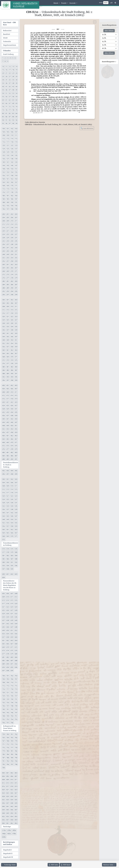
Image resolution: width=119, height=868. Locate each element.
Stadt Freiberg (8, 54)
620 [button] (16, 604)
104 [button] (3, 132)
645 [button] (3, 627)
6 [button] (15, 58)
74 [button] (16, 107)
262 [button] (12, 264)
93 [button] (13, 120)
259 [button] (16, 261)
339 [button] (16, 330)
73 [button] (13, 107)
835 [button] (16, 800)
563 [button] (16, 529)
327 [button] (16, 320)
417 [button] (8, 399)
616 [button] (16, 600)
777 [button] (12, 748)
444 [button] (3, 422)
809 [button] (8, 780)
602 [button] (12, 574)
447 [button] (16, 422)
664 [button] (16, 640)
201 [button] (8, 214)
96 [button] (6, 123)
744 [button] (3, 713)
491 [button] (16, 459)
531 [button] (16, 503)
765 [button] (12, 738)
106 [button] (12, 132)
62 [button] (10, 100)
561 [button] (8, 529)
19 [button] (16, 70)
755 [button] (16, 719)
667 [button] (12, 644)
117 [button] (8, 142)
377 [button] (8, 363)
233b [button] (9, 830)
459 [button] (16, 432)
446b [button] (4, 834)
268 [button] (3, 271)
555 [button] (16, 523)
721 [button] (8, 692)
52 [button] (10, 93)
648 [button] (16, 627)
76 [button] (6, 110)
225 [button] (8, 234)
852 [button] (3, 816)
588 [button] (16, 559)
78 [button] (13, 110)
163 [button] (16, 179)
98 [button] (13, 123)
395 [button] (16, 377)
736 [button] (3, 706)
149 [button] (8, 169)
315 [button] (16, 310)
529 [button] (8, 503)
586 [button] (8, 559)
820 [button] (3, 790)
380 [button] (3, 367)
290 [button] (12, 288)
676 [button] (16, 650)
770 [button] (16, 741)
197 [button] (8, 209)
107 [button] (16, 132)
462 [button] (12, 436)
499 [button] (16, 474)
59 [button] (16, 97)
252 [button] (3, 258)
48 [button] (13, 90)
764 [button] (8, 738)
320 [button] (3, 317)
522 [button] (12, 496)
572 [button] (3, 540)
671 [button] (12, 647)
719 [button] (16, 689)
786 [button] (16, 754)
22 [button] (10, 73)
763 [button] (3, 738)
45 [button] (3, 90)
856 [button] (3, 820)
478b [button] (14, 834)
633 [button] (3, 617)
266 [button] (12, 268)
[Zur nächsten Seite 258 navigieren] (109, 865)
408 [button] (3, 392)
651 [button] (12, 630)
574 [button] (8, 549)
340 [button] (3, 333)
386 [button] (12, 370)
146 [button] (12, 165)
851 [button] (16, 813)
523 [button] (16, 496)
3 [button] (8, 58)
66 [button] (6, 103)
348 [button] (3, 340)
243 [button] (16, 248)
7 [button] (3, 61)
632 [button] (16, 614)
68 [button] (13, 103)
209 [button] (8, 221)
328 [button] (3, 323)
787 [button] (3, 758)
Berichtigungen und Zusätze (9, 843)
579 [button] (12, 552)
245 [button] (8, 251)
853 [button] (8, 816)
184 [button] (3, 199)
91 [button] (6, 120)
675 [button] (12, 650)
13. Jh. (104, 38)
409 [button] (8, 392)
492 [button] (3, 471)
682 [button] (8, 657)
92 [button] (10, 120)
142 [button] (12, 162)
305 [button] (8, 303)
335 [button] (16, 327)
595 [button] (12, 566)
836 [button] (3, 803)
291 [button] (16, 288)
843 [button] (16, 806)
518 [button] (12, 493)
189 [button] (8, 202)
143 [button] (16, 162)
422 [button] (12, 402)
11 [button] (6, 66)
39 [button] (16, 83)
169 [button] (8, 186)
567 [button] (16, 533)
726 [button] (12, 696)
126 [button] (12, 149)
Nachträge (7, 827)
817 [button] (8, 786)
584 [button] (16, 556)
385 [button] (8, 370)
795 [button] (3, 764)
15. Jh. (104, 45)
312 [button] (3, 310)
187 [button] (16, 199)
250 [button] (12, 254)
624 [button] (16, 607)
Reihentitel (7, 31)
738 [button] (12, 706)
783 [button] (3, 754)
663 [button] (12, 640)
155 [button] (16, 172)
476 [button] (3, 449)
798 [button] (16, 764)
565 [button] (8, 533)
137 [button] (8, 159)
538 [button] (12, 509)
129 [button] (8, 152)
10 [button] (3, 66)
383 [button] (16, 367)
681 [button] (3, 657)
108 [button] (3, 135)
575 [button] (12, 549)
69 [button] (16, 103)
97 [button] (10, 123)
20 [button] (3, 73)
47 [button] (10, 90)
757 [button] (8, 723)
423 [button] (16, 402)
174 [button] (12, 189)
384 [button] (3, 370)
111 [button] (16, 135)
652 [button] (16, 630)
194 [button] (12, 206)
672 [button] (16, 647)
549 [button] (8, 519)
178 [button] (12, 192)
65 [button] (3, 103)
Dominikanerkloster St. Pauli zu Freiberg (11, 465)
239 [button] (16, 244)
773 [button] (12, 744)
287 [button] (16, 285)
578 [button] (8, 552)
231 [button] (16, 238)
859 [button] (16, 820)
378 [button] (12, 363)
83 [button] (13, 113)
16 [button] (6, 70)
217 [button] (8, 228)
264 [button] (3, 268)
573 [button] (3, 549)
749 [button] (8, 716)
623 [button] (12, 607)
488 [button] (3, 459)
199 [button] (16, 209)
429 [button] (8, 409)
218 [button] (12, 228)
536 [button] (3, 509)
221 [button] (8, 231)
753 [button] (8, 719)
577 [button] (3, 552)
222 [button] (12, 231)
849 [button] (8, 813)
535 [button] (16, 506)
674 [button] (8, 650)
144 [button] (3, 165)
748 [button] (3, 716)
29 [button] (16, 76)
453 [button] (8, 429)
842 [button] (12, 806)
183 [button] (16, 196)
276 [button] (3, 278)
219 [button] (16, 228)
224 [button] (3, 234)
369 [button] (8, 357)
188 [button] (3, 202)
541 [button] (8, 513)
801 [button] (8, 773)
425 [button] (8, 405)
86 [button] (6, 117)
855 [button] (16, 816)
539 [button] (16, 509)
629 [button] (3, 614)
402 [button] (12, 385)
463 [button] (16, 436)
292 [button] (3, 291)
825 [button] (8, 793)
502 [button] (12, 479)
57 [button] (10, 97)
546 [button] (12, 516)
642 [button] (8, 624)
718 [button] (12, 689)
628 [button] (16, 610)
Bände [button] (56, 3)
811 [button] (16, 780)
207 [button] (16, 218)
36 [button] (6, 83)
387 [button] (16, 370)
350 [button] (12, 340)
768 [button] (8, 741)
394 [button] (12, 377)
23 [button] (13, 73)
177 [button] (8, 192)
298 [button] (12, 295)
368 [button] (3, 357)
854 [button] (12, 816)
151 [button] (16, 169)
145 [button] (8, 165)
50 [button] (3, 93)
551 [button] (16, 519)
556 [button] (3, 526)
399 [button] (16, 380)
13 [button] (13, 66)
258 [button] (12, 261)
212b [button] (4, 830)
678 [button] (8, 654)
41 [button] (6, 87)
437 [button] (8, 416)
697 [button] (3, 671)
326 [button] (12, 320)
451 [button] (16, 426)
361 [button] (8, 350)
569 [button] (8, 536)
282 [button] (12, 281)
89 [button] (16, 117)
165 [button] (8, 182)
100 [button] (3, 129)
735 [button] (16, 703)
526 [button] (12, 499)
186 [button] (12, 199)
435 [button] (16, 412)
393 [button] (8, 377)
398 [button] (12, 380)
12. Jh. (104, 34)
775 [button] (3, 748)
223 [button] (16, 231)
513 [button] (8, 489)
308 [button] (3, 306)
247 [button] (16, 251)
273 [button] (8, 275)
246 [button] (12, 251)
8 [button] (5, 61)
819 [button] (16, 786)
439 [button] (16, 416)
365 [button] (8, 353)
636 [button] (16, 617)
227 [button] (16, 234)
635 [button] (12, 617)
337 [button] (8, 330)
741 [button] (8, 709)
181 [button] (8, 196)
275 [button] (16, 275)
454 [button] (12, 429)
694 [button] (8, 667)
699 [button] (12, 671)
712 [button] (3, 686)
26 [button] (6, 76)
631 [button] (12, 614)
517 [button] (8, 493)
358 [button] (12, 347)
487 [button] (16, 456)
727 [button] (16, 696)
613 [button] (3, 600)
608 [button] (16, 593)
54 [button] (16, 93)
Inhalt (5, 38)
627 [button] (12, 610)
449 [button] (8, 426)
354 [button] (12, 343)
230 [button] (12, 238)
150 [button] (12, 169)
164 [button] (3, 182)
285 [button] (8, 285)
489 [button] (8, 459)
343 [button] (16, 333)
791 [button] (3, 761)
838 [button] (12, 803)
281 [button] (8, 281)
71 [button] (6, 107)
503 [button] (16, 479)
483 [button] (16, 452)
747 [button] (16, 713)
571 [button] (16, 536)
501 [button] (8, 479)
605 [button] (3, 593)
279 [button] (16, 278)
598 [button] (8, 569)
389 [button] (8, 374)
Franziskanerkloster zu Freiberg (11, 544)
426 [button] (12, 405)
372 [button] (3, 360)
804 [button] (3, 776)
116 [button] (3, 142)
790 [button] (16, 758)
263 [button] (16, 264)
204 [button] (3, 218)
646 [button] (8, 627)
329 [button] (8, 323)
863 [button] (16, 823)
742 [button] (12, 709)
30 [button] (3, 80)
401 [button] (8, 385)
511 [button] (16, 486)
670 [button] (8, 647)
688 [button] (16, 661)
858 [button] (12, 820)
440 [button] (3, 419)
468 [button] (3, 442)
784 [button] (8, 754)
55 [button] (3, 97)
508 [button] (3, 486)
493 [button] (8, 471)
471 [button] (16, 442)
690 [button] (8, 664)
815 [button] (16, 783)
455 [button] (16, 429)
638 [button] (8, 620)
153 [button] (8, 172)
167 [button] (16, 182)
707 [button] (16, 679)
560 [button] (3, 529)
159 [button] (16, 176)
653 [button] (3, 634)
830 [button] (12, 796)
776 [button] (8, 748)
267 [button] (16, 268)
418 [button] (12, 399)
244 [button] (3, 251)
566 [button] (12, 533)
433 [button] (8, 412)
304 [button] (3, 303)
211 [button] (16, 221)
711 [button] (16, 682)
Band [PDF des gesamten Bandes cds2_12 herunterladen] (66, 865)
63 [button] (13, 100)
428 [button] (3, 409)
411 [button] (16, 392)
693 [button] (3, 667)
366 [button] (12, 353)
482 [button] (12, 452)
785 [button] (12, 754)
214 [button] (12, 224)
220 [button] (3, 231)
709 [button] (8, 682)
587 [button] (12, 559)
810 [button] (12, 780)
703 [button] (16, 676)
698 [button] (8, 671)
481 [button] (8, 452)
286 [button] (12, 285)
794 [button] (16, 761)
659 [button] (12, 637)
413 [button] (8, 395)
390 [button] (12, 374)
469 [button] (8, 442)
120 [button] (3, 145)
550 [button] (12, 519)
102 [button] (12, 129)
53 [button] (13, 93)
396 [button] (3, 380)
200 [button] (3, 214)
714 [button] (12, 686)
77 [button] (10, 110)
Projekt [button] (64, 3)
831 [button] (16, 796)
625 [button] (3, 610)
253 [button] (8, 258)
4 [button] (10, 58)
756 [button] (3, 723)
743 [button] (16, 709)
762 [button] (16, 734)
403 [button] (16, 385)
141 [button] (8, 162)
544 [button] (3, 516)
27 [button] (10, 76)
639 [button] (12, 620)
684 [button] (16, 657)
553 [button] (8, 523)
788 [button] (8, 758)
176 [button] (3, 192)
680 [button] (16, 654)
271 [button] (16, 271)
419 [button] (16, 399)
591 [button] (12, 562)
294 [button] (12, 291)
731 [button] (16, 699)
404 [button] (3, 389)
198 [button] (12, 209)
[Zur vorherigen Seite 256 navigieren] (9, 865)
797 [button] (12, 764)
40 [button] (3, 87)
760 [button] (8, 734)
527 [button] (16, 499)
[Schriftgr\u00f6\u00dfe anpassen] (111, 3)
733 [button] (8, 703)
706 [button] (12, 679)
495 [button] (16, 471)
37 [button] (10, 83)
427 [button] (16, 405)
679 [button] (12, 654)
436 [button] (3, 416)
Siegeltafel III (8, 857)
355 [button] (16, 343)
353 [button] (8, 343)
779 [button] (3, 751)
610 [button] (8, 597)
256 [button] (3, 261)
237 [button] (8, 244)
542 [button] (12, 513)
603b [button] (4, 837)
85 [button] (3, 117)
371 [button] (16, 357)
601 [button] (8, 574)
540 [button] (3, 513)
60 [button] (3, 100)
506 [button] (12, 483)
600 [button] (3, 574)
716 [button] (3, 689)
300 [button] (3, 300)
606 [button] (8, 593)
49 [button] (16, 90)
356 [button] (3, 347)
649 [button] (3, 630)
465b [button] (9, 834)
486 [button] (12, 456)
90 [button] (3, 120)
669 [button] (3, 647)
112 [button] (3, 139)
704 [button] (3, 679)
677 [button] (3, 654)
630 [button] (8, 614)
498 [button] (12, 474)
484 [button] (3, 456)
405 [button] (8, 389)
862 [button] (12, 823)
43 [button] (13, 87)
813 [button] (8, 783)
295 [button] (16, 291)
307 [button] (16, 303)
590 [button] (8, 562)
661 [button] (3, 640)
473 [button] (8, 446)
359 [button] (16, 347)
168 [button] (3, 186)
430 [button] (12, 409)
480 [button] (3, 452)
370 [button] (12, 357)
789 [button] (12, 758)
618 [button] (8, 604)
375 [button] (16, 360)
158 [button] (12, 176)
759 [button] (3, 734)
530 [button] (12, 503)
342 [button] (12, 333)
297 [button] (8, 295)
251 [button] (16, 254)
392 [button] (3, 377)
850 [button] (12, 813)
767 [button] (3, 741)
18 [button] (13, 70)
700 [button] (3, 676)
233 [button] (8, 241)
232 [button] (3, 241)
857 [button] (8, 820)
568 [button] (3, 536)
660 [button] (16, 637)
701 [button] (8, 676)
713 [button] (8, 686)
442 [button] (12, 419)
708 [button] (3, 682)
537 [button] (8, 509)
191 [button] (16, 202)
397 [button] (8, 380)
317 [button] (8, 313)
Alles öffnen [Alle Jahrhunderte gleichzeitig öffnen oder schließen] (109, 31)
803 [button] (16, 773)
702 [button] (12, 676)
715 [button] (16, 686)
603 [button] (16, 574)
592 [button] (16, 562)
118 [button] (12, 142)
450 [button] (12, 426)
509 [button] (8, 486)
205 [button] (8, 218)
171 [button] (16, 186)
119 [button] (16, 142)
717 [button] (8, 689)
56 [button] (6, 97)
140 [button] (3, 162)
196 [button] (3, 209)
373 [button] (8, 360)
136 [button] (3, 159)
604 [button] (3, 577)
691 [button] (12, 664)
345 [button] (8, 337)
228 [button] (3, 238)
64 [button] (16, 100)
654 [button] (8, 634)
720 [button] (3, 692)
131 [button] (16, 152)
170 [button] (12, 186)
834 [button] (12, 800)
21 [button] (6, 73)
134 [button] (12, 155)
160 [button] (3, 179)
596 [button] (16, 566)
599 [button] (12, 569)
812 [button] (3, 783)
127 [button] (16, 149)
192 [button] (3, 206)
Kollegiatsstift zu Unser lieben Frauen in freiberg (10, 728)
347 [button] (16, 337)
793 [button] (12, 761)
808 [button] (3, 780)
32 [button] (10, 80)
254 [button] (12, 258)
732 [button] (3, 703)
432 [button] (3, 412)
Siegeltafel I (7, 850)
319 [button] (16, 313)
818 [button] (12, 786)
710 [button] (12, 682)
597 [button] (3, 569)
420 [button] (3, 402)
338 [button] (12, 330)
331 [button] (16, 323)
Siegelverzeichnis (10, 45)
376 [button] (3, 363)
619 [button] (12, 604)
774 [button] (16, 744)
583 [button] (12, 556)
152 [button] (3, 172)
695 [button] (12, 667)
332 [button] (3, 327)
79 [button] (16, 110)
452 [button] (3, 429)
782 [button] (16, 751)
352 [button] (3, 343)
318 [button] (12, 313)
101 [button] (8, 129)
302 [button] (12, 300)
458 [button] (12, 432)
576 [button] (16, 549)
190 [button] (12, 202)
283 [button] (16, 281)
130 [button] (12, 152)
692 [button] (16, 664)
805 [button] (8, 776)
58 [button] (13, 97)
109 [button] (8, 135)
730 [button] (12, 699)
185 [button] (8, 199)
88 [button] (13, 117)
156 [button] (3, 176)
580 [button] (16, 552)
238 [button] (12, 244)
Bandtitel (7, 34)
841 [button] (8, 806)
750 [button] (12, 716)
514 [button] (12, 489)
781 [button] (12, 751)
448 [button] (3, 426)
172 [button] (3, 189)
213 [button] (8, 224)
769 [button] (12, 741)
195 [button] (16, 206)
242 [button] (12, 248)
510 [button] (12, 486)
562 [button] (12, 529)
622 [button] (8, 607)
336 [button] (3, 330)
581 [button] (3, 556)
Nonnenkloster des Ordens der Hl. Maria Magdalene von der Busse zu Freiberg (10, 585)
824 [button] (3, 793)
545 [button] (8, 516)
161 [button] (8, 179)
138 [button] (12, 159)
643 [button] (12, 624)
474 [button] (12, 446)
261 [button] (8, 264)
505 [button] (8, 483)
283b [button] (14, 830)
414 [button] (12, 395)
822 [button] (12, 790)
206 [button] (12, 218)
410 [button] (12, 392)
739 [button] (16, 706)
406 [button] (12, 389)
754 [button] (12, 719)
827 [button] (16, 793)
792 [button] (8, 761)
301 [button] (8, 300)
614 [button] (8, 600)
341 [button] (8, 333)
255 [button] (16, 258)
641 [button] (3, 624)
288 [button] (3, 288)
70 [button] (3, 107)
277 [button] (8, 278)
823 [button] (16, 790)
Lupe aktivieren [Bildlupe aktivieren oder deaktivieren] (87, 128)
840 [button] (3, 806)
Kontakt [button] (73, 3)
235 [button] (16, 241)
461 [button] (8, 436)
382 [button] (12, 367)
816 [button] (3, 786)
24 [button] (16, 73)
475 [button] (16, 446)
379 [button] (16, 363)
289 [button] (8, 288)
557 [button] (8, 526)
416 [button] (3, 399)
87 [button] (10, 117)
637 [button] (3, 620)
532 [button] (3, 506)
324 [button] (3, 320)
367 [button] (16, 353)
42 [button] (10, 87)
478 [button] (12, 449)
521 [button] (8, 496)
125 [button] (8, 149)
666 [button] (8, 644)
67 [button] (10, 103)
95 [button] (3, 123)
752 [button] (3, 719)
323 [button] (16, 317)
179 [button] (16, 192)
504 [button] (3, 483)
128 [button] (3, 152)
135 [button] (16, 155)
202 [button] (12, 214)
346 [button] (12, 337)
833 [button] (8, 800)
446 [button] (12, 422)
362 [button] (12, 350)
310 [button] (12, 306)
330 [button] (12, 323)
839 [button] (16, 803)
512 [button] (3, 489)
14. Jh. (104, 41)
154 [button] (12, 172)
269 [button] (8, 271)
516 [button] (3, 493)
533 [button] (8, 506)
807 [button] (16, 776)
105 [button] (8, 132)
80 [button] (3, 113)
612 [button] (16, 597)
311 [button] (16, 306)
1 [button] (3, 58)
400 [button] (3, 385)
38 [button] (13, 83)
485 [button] (8, 456)
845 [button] (8, 810)
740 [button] (3, 709)
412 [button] (3, 395)
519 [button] (16, 493)
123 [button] (16, 145)
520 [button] (3, 496)
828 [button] (3, 796)
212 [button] (3, 224)
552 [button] (3, 523)
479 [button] (16, 449)
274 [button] (12, 275)
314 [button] (12, 310)
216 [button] (3, 228)
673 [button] (3, 650)
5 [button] (13, 58)
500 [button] (3, 479)
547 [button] (16, 516)
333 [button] (8, 327)
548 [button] (3, 519)
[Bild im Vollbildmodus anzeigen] (95, 22)
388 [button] (3, 374)
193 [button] (8, 206)
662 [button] (8, 640)
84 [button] (16, 113)
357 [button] (8, 347)
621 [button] (3, 607)
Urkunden (7, 51)
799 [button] (3, 768)
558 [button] (12, 526)
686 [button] (8, 661)
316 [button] (3, 313)
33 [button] (13, 80)
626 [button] (8, 610)
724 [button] (3, 696)
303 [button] (16, 300)
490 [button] (12, 459)
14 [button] (16, 66)
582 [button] (8, 556)
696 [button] (16, 667)
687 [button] (12, 661)
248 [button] (3, 254)
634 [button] (8, 617)
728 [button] (3, 699)
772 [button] (8, 744)
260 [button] (3, 264)
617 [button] (3, 604)
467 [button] (16, 439)
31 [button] (6, 80)
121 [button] (8, 145)
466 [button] (12, 439)
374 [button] (12, 360)
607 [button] (12, 593)
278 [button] (12, 278)
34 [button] (16, 80)
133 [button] (8, 155)
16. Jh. (104, 48)
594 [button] (8, 566)
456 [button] (3, 432)
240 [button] (3, 248)
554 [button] (12, 523)
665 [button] (3, 644)
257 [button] (8, 261)
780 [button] (8, 751)
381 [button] (8, 367)
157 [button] (8, 176)
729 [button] (8, 699)
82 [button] (10, 113)
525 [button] (8, 499)
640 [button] (16, 620)
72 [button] (10, 107)
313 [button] (8, 310)
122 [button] (12, 145)
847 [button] (16, 810)
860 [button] (3, 823)
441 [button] (8, 419)
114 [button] (12, 139)
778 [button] (16, 748)
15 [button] (3, 70)
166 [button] (12, 182)
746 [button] (12, 713)
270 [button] (12, 271)
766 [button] (16, 738)
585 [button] (3, 559)
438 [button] (12, 416)
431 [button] (16, 409)
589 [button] (3, 562)
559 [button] (16, 526)
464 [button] (3, 439)
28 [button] (13, 76)
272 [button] (3, 275)
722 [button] (12, 692)
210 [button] (12, 221)
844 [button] (3, 810)
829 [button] (8, 796)
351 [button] (16, 340)
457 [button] (8, 432)
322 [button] (12, 317)
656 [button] (16, 634)
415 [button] (16, 395)
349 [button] (8, 340)
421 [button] (8, 402)
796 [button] (8, 764)
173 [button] (8, 189)
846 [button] (12, 810)
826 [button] (12, 793)
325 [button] (8, 320)
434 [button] (12, 412)
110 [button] (12, 135)
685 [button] (3, 661)
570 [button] (12, 536)
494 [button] (12, 471)
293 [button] (8, 291)
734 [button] (12, 703)
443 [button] (16, 419)
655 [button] (12, 634)
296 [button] (3, 295)
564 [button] (3, 533)
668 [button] (16, 644)
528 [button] (3, 503)
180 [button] (3, 196)
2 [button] (5, 58)
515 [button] (16, 489)
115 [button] (16, 139)
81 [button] (6, 113)
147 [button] (16, 165)
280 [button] (3, 281)
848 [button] (3, 813)
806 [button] (12, 776)
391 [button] (16, 374)
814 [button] (12, 783)
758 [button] (12, 723)
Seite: (101, 3)
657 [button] (3, 637)
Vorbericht (7, 41)
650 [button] (8, 630)
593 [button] (3, 566)
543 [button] (16, 513)
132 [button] (3, 155)
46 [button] (6, 90)
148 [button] (3, 169)
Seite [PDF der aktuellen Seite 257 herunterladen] (53, 865)
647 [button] (12, 627)
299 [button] (16, 295)
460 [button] (3, 436)
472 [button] (3, 446)
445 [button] (8, 422)
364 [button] (3, 353)
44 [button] (16, 87)
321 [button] (8, 317)
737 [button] (8, 706)
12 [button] (10, 66)
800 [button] (3, 773)
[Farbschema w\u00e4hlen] (115, 3)
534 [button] (12, 506)
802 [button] (12, 773)
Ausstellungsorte (108, 62)
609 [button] (3, 597)
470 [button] (12, 442)
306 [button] (12, 303)
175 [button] (16, 189)
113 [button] (8, 139)
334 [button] (12, 327)
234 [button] (12, 241)
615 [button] (12, 600)
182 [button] (12, 196)
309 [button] (8, 306)
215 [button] (16, 224)
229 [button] (8, 238)
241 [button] (8, 248)
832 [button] (3, 800)
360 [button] (3, 350)
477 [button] (8, 449)
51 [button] (6, 93)
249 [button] (8, 254)
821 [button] (8, 790)
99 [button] (16, 123)
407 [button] (16, 389)
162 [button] (12, 179)
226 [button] (12, 234)
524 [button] (3, 499)
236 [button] (3, 244)
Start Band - (9, 24)
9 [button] (8, 61)
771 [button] (3, 744)
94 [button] (16, 120)
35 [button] (3, 83)
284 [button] (3, 285)
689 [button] (3, 664)
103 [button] (16, 129)
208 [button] (3, 221)
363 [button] (16, 350)
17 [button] (10, 70)
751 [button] (16, 716)
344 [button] (3, 337)
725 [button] (8, 696)
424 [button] (3, 405)
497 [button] (8, 474)
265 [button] (8, 268)
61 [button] (6, 100)
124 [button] (3, 149)
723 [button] (16, 692)
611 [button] (12, 597)
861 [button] (8, 823)
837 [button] (8, 803)
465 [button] (8, 439)
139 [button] (16, 159)
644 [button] (16, 624)
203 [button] (16, 214)
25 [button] (3, 76)
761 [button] (12, 734)
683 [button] (12, 657)
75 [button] (3, 110)
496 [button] (3, 474)
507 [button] (16, 483)
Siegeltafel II (8, 853)
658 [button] (8, 637)
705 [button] (8, 679)
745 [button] (8, 713)
